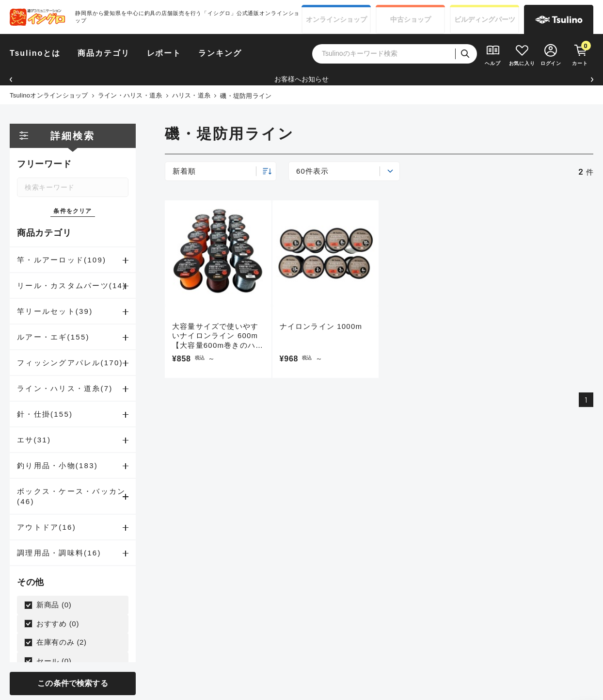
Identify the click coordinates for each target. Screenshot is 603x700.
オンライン (336, 20)
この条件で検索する (72, 683)
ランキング (220, 53)
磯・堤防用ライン (246, 96)
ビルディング (485, 20)
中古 (411, 20)
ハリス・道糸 (191, 95)
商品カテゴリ (104, 53)
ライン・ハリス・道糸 (130, 95)
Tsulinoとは (35, 53)
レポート (164, 53)
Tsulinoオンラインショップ (49, 95)
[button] (11, 79)
